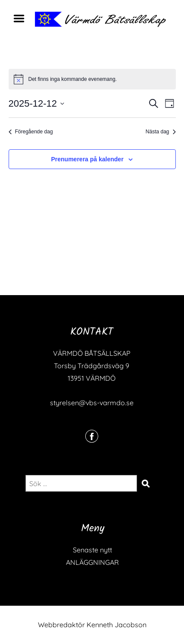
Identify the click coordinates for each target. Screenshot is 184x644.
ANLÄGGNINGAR (92, 562)
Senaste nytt (92, 550)
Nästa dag (161, 132)
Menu (22, 18)
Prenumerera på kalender (87, 159)
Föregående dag (31, 132)
